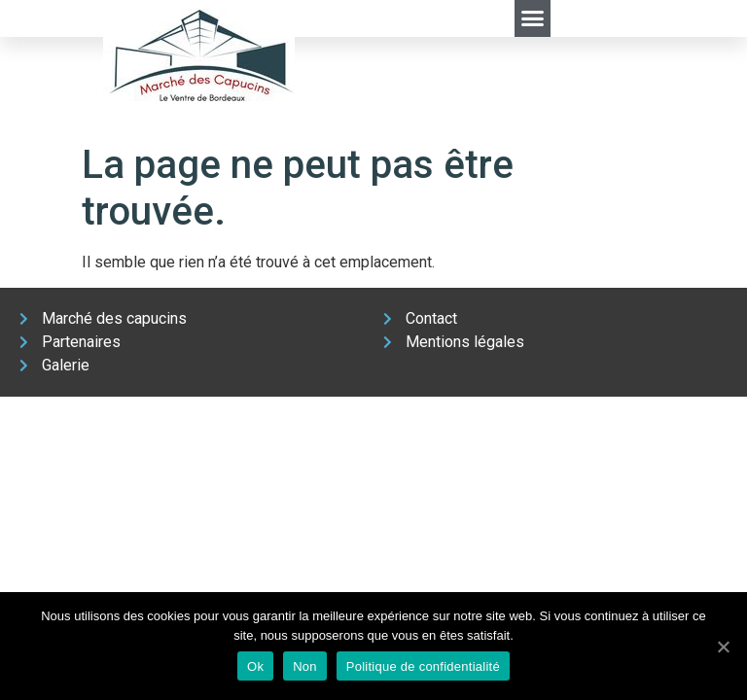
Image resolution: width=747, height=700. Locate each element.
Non (305, 666)
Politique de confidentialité (423, 666)
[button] (533, 18)
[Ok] (723, 647)
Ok (255, 666)
